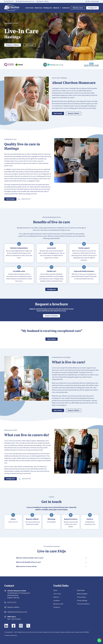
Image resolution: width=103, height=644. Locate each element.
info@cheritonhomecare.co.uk (26, 1)
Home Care (38, 8)
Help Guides (81, 590)
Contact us (57, 607)
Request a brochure (52, 316)
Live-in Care (30, 8)
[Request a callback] (37, 1)
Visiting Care (48, 8)
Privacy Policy (81, 597)
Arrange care (92, 8)
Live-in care (57, 594)
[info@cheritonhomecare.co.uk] (17, 1)
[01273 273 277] (5, 1)
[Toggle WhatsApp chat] (99, 640)
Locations (56, 601)
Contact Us (66, 8)
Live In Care (8, 23)
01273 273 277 (10, 1)
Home (55, 590)
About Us (57, 8)
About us (56, 597)
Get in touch (29, 45)
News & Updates (82, 594)
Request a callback (43, 1)
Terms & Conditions (83, 604)
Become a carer (78, 8)
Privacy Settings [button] (82, 601)
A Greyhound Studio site (11, 635)
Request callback (74, 113)
